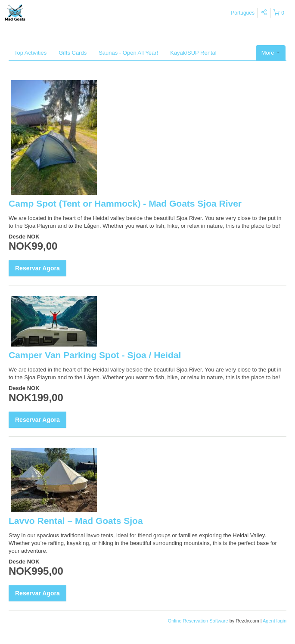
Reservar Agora (37, 268)
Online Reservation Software (198, 621)
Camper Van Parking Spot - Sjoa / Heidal (95, 355)
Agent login (275, 621)
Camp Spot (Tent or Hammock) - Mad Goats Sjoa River (125, 203)
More (271, 53)
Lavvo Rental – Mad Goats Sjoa (76, 521)
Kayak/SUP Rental (193, 53)
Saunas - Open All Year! (128, 53)
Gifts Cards (73, 53)
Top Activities (30, 53)
